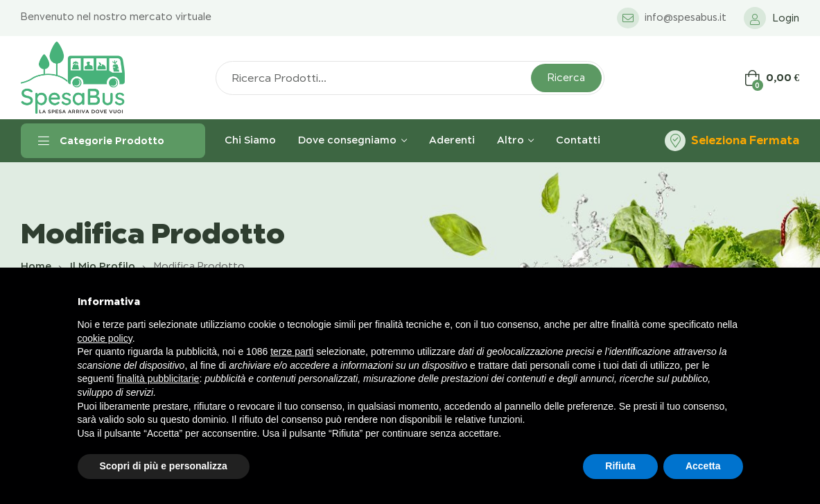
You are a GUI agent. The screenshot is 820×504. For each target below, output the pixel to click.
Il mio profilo (103, 266)
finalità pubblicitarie (158, 379)
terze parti (292, 351)
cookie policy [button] (105, 338)
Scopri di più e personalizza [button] (164, 466)
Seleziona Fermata (745, 140)
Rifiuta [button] (620, 466)
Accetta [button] (703, 466)
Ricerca (566, 78)
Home (36, 266)
